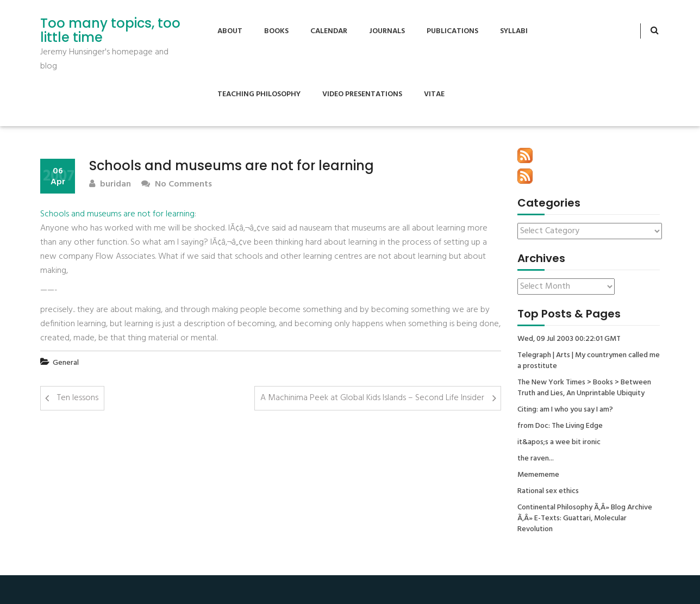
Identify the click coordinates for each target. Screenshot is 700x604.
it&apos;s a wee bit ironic (559, 443)
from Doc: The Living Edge (560, 426)
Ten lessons (78, 398)
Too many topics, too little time (110, 31)
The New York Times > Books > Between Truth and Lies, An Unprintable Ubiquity (584, 388)
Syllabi (514, 31)
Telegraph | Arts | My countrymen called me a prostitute (589, 361)
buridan (110, 185)
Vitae (434, 94)
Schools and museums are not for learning (117, 214)
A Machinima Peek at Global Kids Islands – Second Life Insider (372, 398)
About (230, 31)
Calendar (329, 31)
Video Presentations (362, 94)
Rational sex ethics (548, 491)
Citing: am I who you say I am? (565, 410)
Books (276, 31)
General (66, 363)
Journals (387, 31)
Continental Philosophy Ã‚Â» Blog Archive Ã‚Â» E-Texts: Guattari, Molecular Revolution (585, 519)
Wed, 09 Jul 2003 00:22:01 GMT (569, 339)
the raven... (536, 459)
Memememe (538, 475)
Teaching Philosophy (259, 94)
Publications (452, 31)
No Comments (177, 185)
